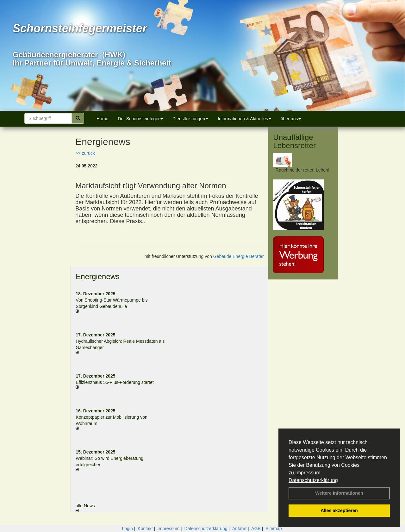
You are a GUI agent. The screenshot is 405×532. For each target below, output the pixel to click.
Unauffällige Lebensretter (294, 141)
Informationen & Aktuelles (244, 119)
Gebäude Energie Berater (239, 256)
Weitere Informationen (339, 493)
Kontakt (145, 529)
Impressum (308, 473)
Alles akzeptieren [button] (339, 510)
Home (102, 119)
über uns (291, 119)
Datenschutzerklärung (313, 480)
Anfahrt (239, 529)
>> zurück (85, 153)
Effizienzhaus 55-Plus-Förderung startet (115, 382)
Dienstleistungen (190, 119)
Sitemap (274, 529)
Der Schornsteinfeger (140, 119)
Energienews (98, 276)
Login (127, 529)
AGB (256, 529)
